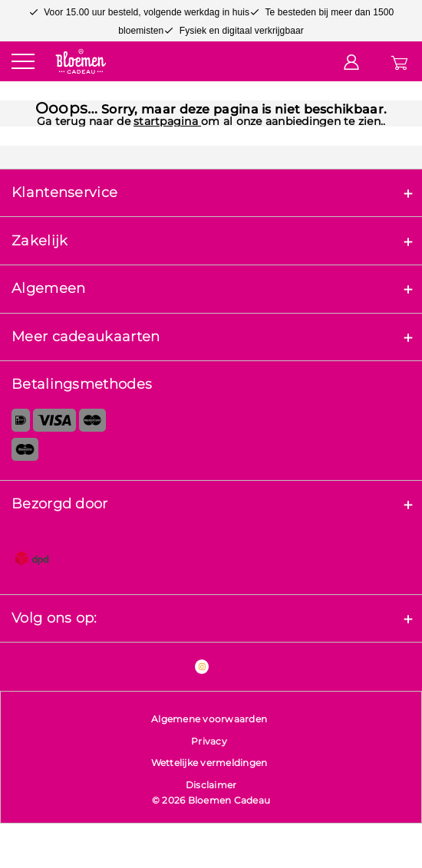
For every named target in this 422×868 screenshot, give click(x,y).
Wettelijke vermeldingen (209, 763)
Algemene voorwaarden (209, 719)
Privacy (209, 741)
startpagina (167, 121)
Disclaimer (211, 785)
